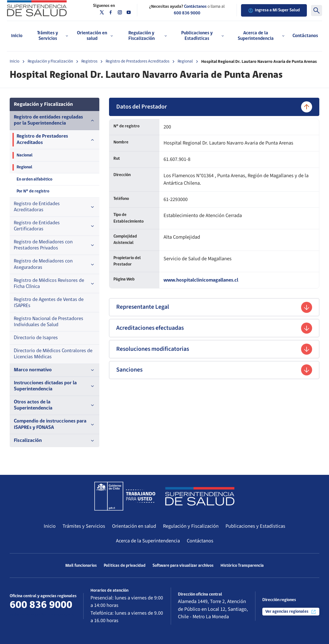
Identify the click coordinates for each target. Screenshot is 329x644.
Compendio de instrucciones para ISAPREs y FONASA (55, 424)
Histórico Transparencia (242, 566)
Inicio (17, 36)
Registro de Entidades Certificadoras (55, 226)
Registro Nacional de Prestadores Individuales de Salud (49, 322)
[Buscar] (317, 11)
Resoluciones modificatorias (214, 349)
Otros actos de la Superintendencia (55, 405)
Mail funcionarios (81, 566)
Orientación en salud (134, 526)
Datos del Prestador (214, 107)
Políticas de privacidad (125, 566)
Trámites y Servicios (84, 526)
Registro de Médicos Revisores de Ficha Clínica (55, 284)
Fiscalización (55, 441)
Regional (185, 61)
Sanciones (214, 370)
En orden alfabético (34, 179)
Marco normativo (55, 370)
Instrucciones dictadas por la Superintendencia (55, 386)
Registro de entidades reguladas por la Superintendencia (55, 120)
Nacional (25, 155)
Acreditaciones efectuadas (214, 328)
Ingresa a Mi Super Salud (274, 11)
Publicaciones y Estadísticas (255, 526)
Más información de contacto (42, 615)
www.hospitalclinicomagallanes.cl (201, 280)
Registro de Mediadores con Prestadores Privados (55, 245)
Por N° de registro (33, 191)
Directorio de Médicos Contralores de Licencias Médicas (53, 354)
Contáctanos (305, 36)
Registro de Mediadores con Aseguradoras (55, 264)
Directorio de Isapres (36, 338)
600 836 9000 (187, 13)
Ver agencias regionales (291, 612)
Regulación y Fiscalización (50, 61)
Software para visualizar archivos (183, 566)
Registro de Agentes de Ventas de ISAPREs (49, 303)
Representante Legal (214, 307)
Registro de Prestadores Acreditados (138, 61)
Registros (89, 61)
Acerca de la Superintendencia (148, 541)
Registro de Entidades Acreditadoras (55, 207)
